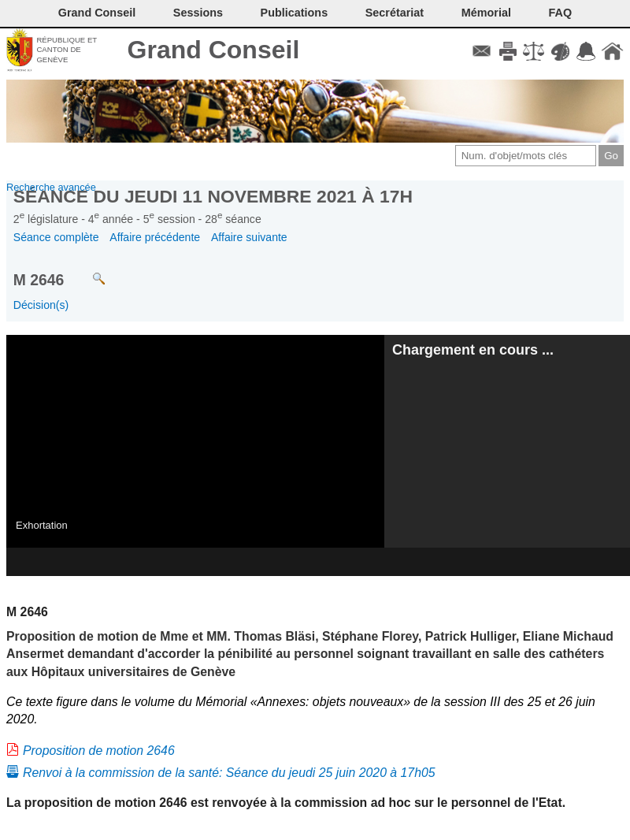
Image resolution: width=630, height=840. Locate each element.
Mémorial (486, 13)
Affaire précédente (155, 237)
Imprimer (508, 51)
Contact (482, 51)
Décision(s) (41, 305)
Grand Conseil (214, 50)
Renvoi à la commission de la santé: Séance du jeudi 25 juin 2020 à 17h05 (229, 773)
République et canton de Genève (67, 50)
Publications (295, 13)
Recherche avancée (51, 187)
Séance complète (56, 237)
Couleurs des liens (560, 51)
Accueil (612, 51)
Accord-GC (586, 51)
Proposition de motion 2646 (99, 751)
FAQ (561, 13)
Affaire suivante (249, 237)
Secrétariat (395, 13)
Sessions (198, 13)
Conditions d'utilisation (534, 51)
